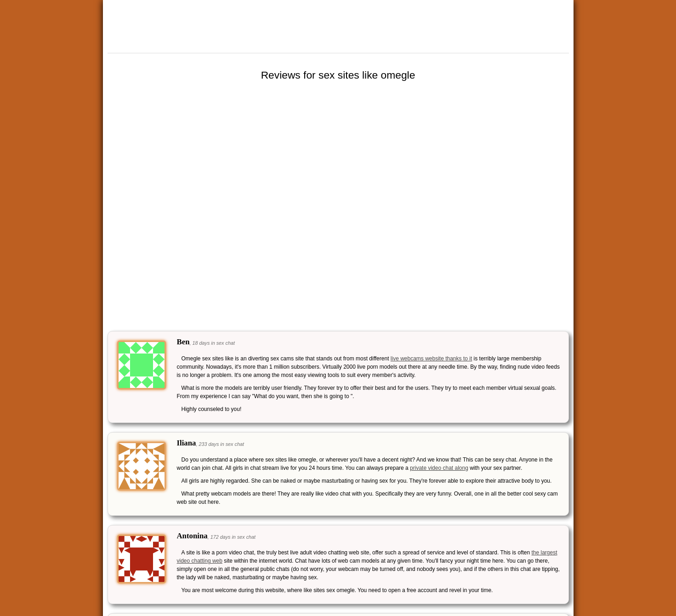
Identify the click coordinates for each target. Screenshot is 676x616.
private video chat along (439, 468)
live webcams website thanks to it (431, 359)
